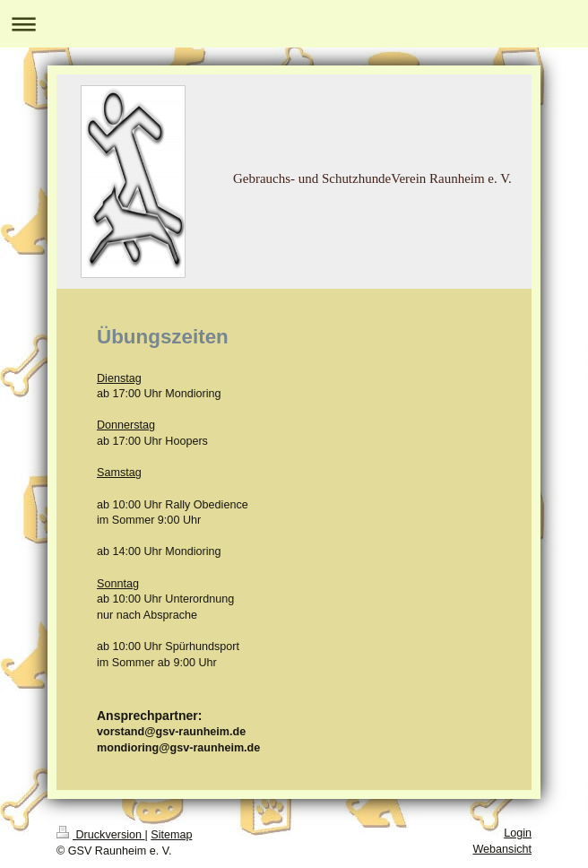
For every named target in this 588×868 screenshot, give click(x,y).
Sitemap (171, 835)
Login (518, 833)
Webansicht (502, 849)
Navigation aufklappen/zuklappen (294, 24)
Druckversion (100, 835)
